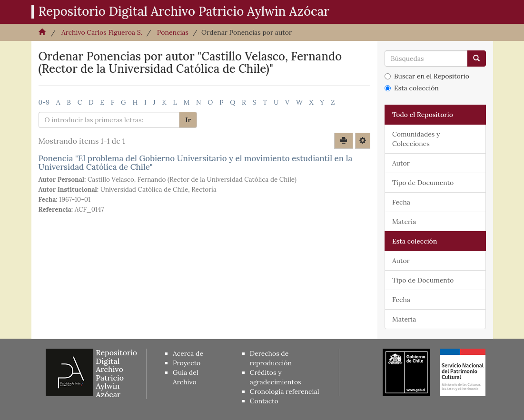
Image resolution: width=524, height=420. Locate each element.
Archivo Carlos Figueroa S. (102, 32)
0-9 (44, 102)
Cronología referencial (285, 391)
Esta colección (412, 88)
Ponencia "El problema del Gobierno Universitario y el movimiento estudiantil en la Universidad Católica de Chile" (196, 163)
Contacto (264, 401)
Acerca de (188, 353)
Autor (401, 163)
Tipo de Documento (423, 183)
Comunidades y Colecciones (416, 139)
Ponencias (173, 32)
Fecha (401, 202)
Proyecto (187, 363)
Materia (404, 222)
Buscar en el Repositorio (427, 76)
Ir (188, 120)
